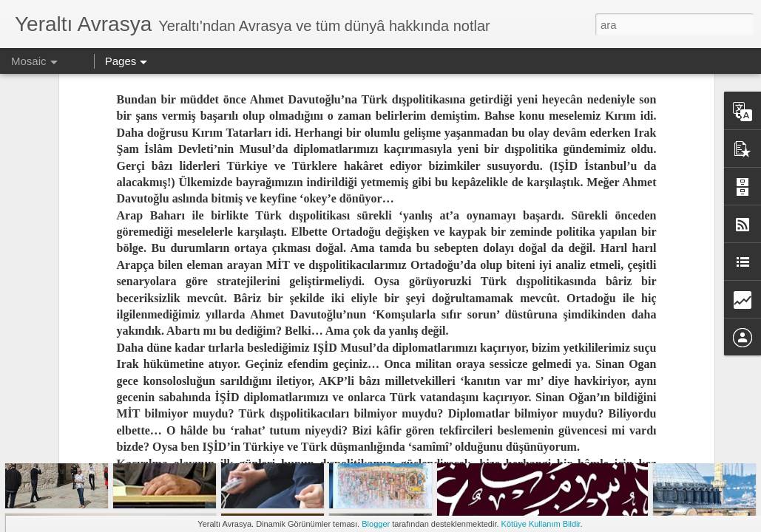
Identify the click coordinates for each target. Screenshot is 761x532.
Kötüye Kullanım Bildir (541, 524)
